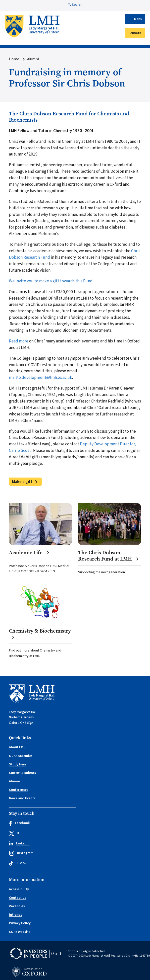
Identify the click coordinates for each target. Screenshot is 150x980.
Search (75, 5)
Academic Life (29, 553)
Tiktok (18, 863)
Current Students (23, 773)
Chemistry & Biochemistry (40, 634)
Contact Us (18, 898)
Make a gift (22, 482)
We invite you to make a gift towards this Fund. (51, 281)
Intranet (15, 915)
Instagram (21, 853)
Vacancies (17, 906)
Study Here (18, 764)
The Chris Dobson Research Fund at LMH (108, 556)
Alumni (33, 59)
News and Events (22, 798)
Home (14, 59)
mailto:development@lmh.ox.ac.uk (41, 377)
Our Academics (21, 756)
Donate (135, 33)
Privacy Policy (20, 923)
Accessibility (19, 889)
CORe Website (20, 932)
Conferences (19, 790)
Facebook (19, 823)
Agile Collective (95, 951)
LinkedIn (19, 843)
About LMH (17, 747)
